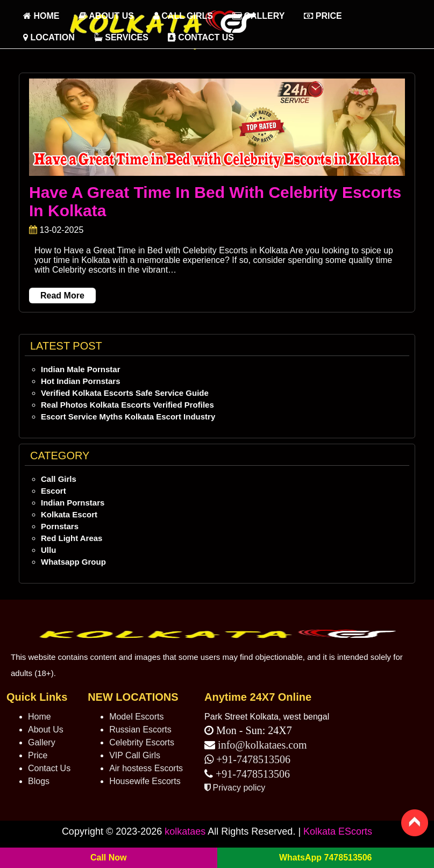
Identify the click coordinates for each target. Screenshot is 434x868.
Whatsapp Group (73, 562)
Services (121, 37)
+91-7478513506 (252, 759)
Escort (54, 491)
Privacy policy (235, 788)
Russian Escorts (140, 730)
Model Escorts (136, 717)
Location (49, 37)
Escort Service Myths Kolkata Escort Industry (128, 417)
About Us (106, 16)
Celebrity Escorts (142, 742)
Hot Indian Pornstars (81, 381)
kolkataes (185, 831)
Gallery (258, 16)
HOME (41, 16)
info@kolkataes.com (262, 745)
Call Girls (183, 16)
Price (323, 16)
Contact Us (201, 37)
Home (40, 717)
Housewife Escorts (145, 781)
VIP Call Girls (135, 755)
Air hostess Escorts (146, 768)
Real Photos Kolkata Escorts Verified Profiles (127, 405)
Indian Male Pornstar (81, 369)
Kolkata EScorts (338, 831)
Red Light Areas (72, 538)
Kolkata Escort (69, 514)
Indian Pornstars (73, 503)
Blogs (39, 781)
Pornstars (60, 526)
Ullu (48, 550)
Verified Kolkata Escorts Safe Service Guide (125, 393)
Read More (62, 296)
